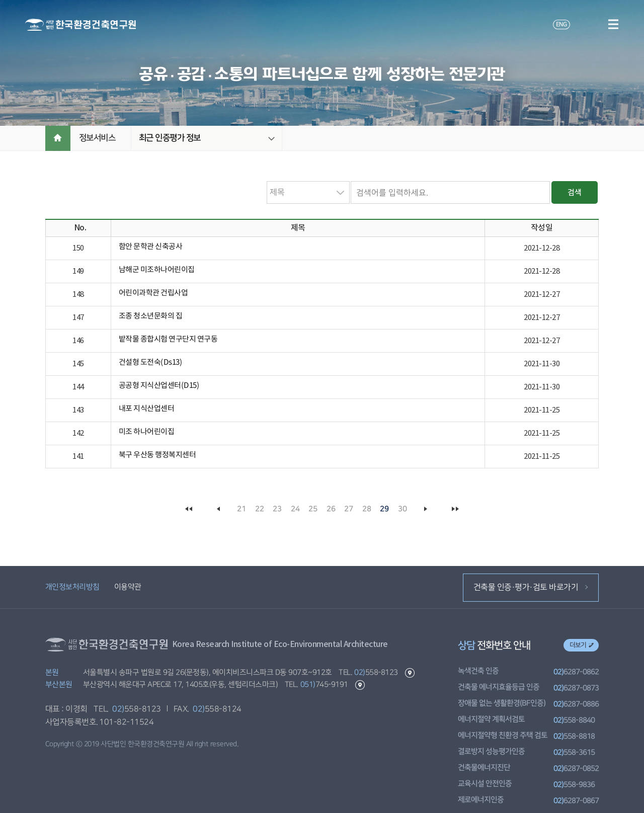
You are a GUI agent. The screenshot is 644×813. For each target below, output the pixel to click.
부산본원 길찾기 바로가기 (359, 685)
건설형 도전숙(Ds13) (150, 362)
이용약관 (127, 587)
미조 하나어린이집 (147, 432)
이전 (218, 509)
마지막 (455, 509)
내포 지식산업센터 (147, 409)
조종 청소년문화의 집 (151, 316)
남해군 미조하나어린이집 (157, 270)
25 (313, 509)
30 (402, 509)
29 (385, 509)
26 (331, 509)
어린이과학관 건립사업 (153, 293)
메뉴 (613, 24)
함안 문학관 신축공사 (151, 247)
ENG (561, 24)
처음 (189, 509)
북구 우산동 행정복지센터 (157, 455)
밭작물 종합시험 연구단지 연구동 (168, 339)
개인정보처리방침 (72, 587)
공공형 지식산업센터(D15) (159, 386)
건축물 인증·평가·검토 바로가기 (531, 587)
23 (277, 509)
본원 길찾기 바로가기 (409, 673)
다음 (426, 509)
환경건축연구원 (80, 25)
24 (295, 509)
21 (242, 509)
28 (367, 509)
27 (349, 509)
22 (259, 509)
